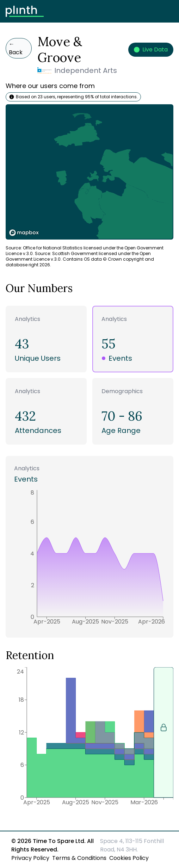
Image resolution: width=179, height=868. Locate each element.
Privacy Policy (30, 858)
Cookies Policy (129, 858)
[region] (89, 172)
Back (16, 48)
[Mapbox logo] (24, 233)
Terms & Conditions (79, 858)
